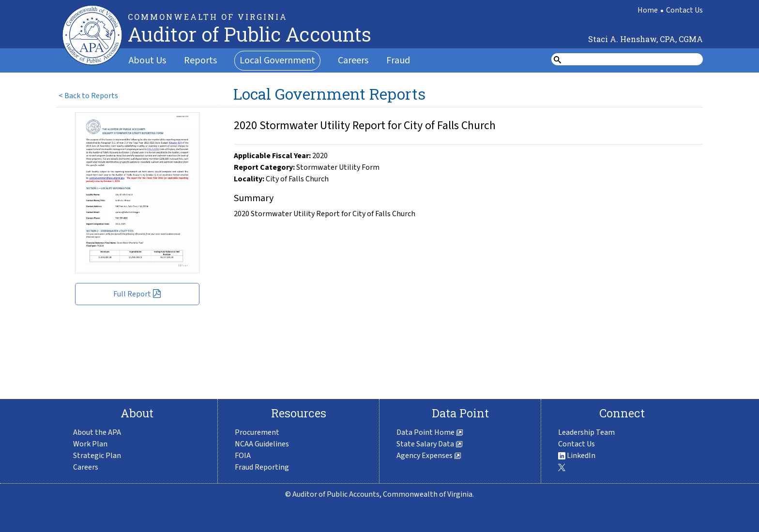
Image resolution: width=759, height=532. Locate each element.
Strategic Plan (97, 456)
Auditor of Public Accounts (250, 34)
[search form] (633, 59)
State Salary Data (430, 444)
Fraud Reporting (262, 467)
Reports (200, 60)
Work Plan (90, 444)
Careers (353, 60)
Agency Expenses (429, 456)
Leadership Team (586, 432)
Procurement (257, 432)
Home (648, 10)
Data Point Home (430, 432)
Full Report (137, 294)
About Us (147, 60)
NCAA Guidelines (262, 444)
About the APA (97, 432)
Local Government (277, 60)
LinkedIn (577, 456)
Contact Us (684, 10)
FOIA (243, 456)
